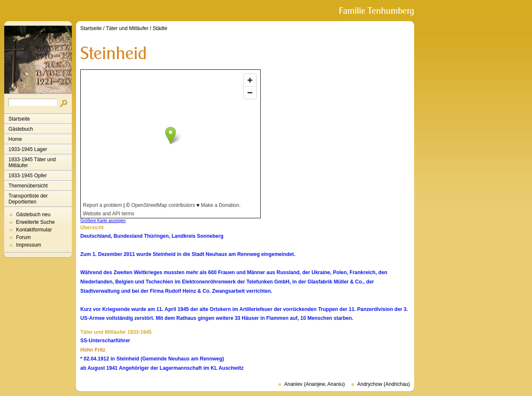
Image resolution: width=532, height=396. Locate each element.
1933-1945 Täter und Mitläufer (32, 162)
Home (15, 139)
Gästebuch (21, 129)
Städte (160, 28)
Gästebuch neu (33, 214)
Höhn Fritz (93, 350)
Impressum (29, 245)
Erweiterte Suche (35, 222)
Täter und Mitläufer (127, 28)
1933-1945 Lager (28, 149)
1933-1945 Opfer (28, 176)
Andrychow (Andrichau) (383, 384)
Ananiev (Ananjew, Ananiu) (314, 384)
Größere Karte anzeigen (103, 221)
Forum (23, 237)
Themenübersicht (28, 186)
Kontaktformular (34, 230)
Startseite (19, 119)
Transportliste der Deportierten (28, 199)
